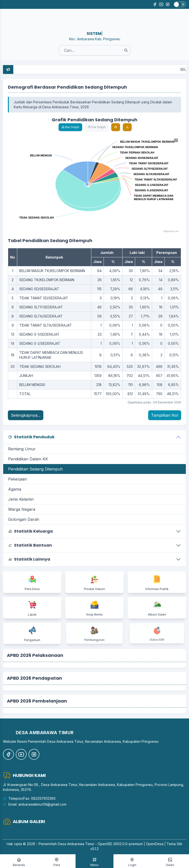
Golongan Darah (24, 519)
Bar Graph (70, 127)
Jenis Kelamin (21, 499)
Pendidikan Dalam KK (28, 459)
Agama (15, 489)
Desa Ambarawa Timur (76, 844)
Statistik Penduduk (31, 437)
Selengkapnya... (26, 415)
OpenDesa (155, 844)
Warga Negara (22, 509)
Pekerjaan (17, 479)
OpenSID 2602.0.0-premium (120, 844)
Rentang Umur (22, 449)
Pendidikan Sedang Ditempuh (35, 469)
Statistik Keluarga (31, 531)
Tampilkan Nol (165, 415)
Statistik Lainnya (29, 559)
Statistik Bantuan (30, 545)
